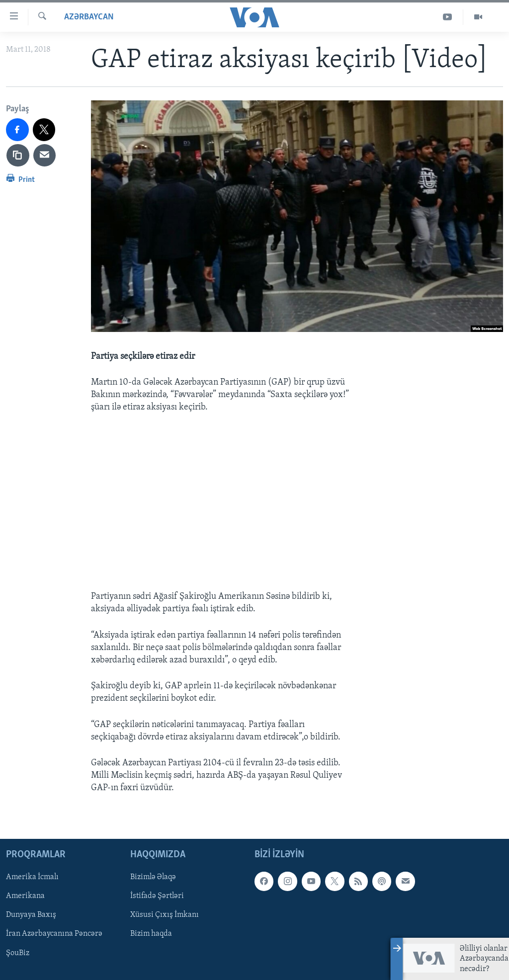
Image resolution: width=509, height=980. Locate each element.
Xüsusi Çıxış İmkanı (165, 915)
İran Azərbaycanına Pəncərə (54, 934)
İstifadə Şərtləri (157, 896)
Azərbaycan (89, 17)
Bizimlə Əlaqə (153, 877)
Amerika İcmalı (32, 877)
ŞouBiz (18, 953)
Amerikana (25, 896)
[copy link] (18, 156)
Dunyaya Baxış (31, 915)
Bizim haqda (151, 934)
